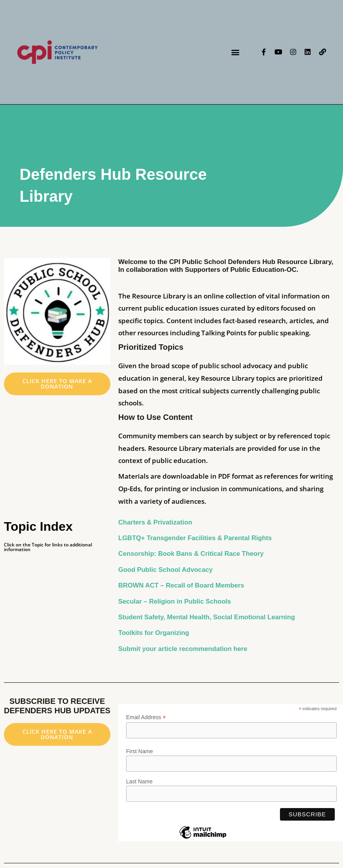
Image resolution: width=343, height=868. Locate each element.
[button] (235, 52)
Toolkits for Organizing (154, 633)
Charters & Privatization (156, 522)
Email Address (146, 717)
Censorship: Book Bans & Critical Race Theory (192, 554)
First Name (139, 751)
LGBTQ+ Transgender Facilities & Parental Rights (197, 538)
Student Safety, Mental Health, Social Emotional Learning (209, 617)
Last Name (139, 781)
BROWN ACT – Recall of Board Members (182, 585)
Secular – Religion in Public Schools (177, 601)
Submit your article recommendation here (184, 649)
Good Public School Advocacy (166, 570)
